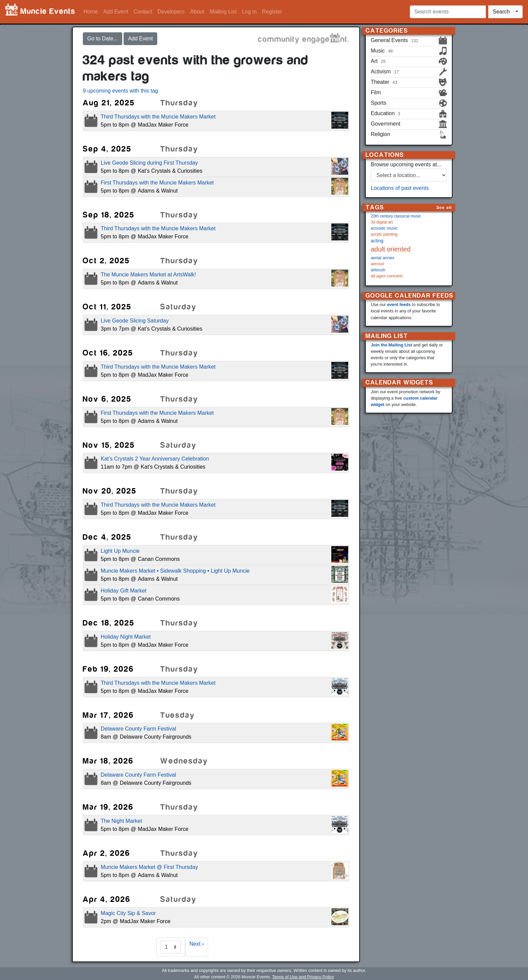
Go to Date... (103, 39)
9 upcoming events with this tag (120, 91)
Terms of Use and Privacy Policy (303, 977)
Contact (143, 12)
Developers (171, 12)
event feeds (399, 305)
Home (91, 12)
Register (272, 12)
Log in (249, 12)
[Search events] (448, 12)
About (197, 12)
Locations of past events (400, 188)
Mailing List (223, 12)
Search (501, 12)
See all (444, 208)
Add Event (116, 12)
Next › (197, 944)
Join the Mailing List (391, 345)
